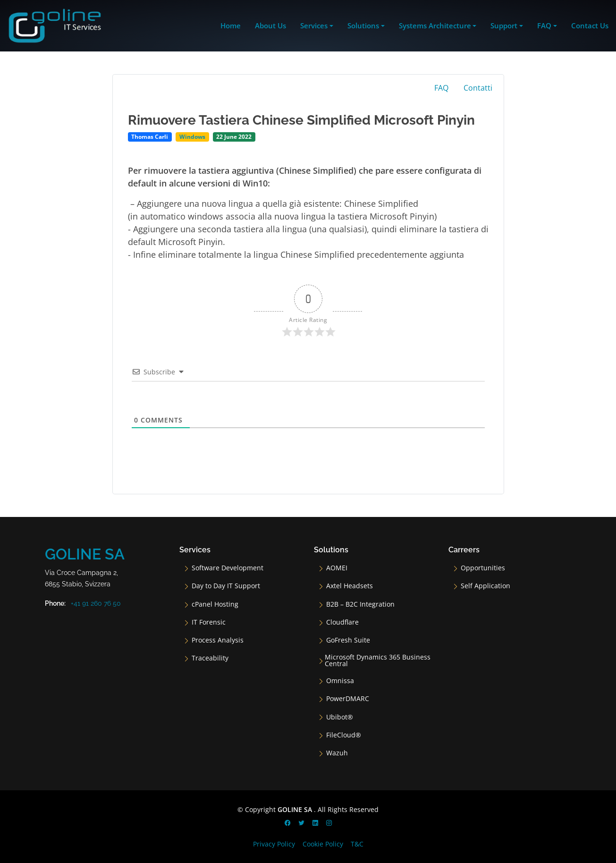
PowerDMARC (348, 699)
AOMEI (337, 568)
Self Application (485, 586)
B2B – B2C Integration (360, 604)
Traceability (210, 658)
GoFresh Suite (348, 640)
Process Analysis (218, 640)
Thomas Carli (150, 137)
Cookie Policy (323, 844)
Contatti (478, 88)
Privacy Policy (274, 844)
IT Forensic (209, 622)
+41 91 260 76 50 (96, 603)
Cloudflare (342, 622)
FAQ (441, 88)
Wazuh (337, 753)
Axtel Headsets (350, 586)
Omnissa (340, 681)
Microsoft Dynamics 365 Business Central (378, 660)
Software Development (228, 568)
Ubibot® (340, 717)
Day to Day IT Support (226, 586)
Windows (192, 137)
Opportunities (483, 568)
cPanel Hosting (215, 604)
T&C (357, 844)
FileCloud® (344, 735)
